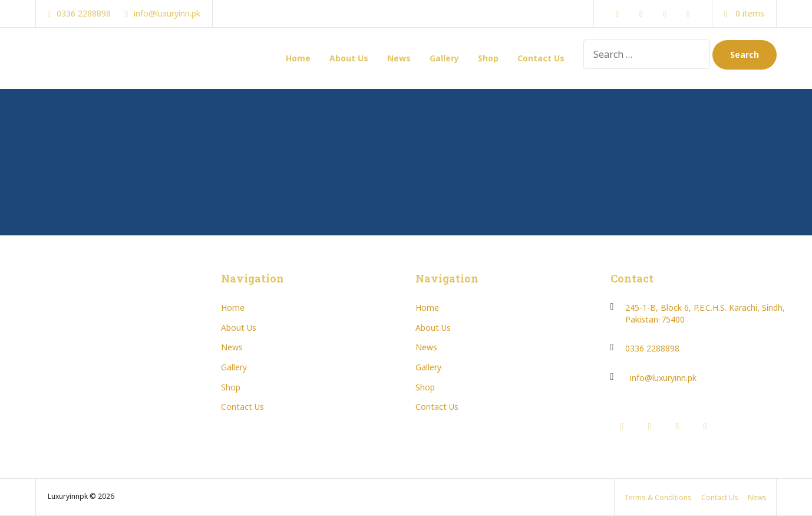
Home (298, 58)
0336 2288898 (652, 348)
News (399, 58)
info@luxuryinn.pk (663, 378)
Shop (488, 58)
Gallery (444, 58)
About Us (349, 58)
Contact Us (541, 58)
